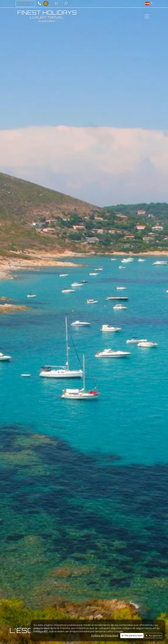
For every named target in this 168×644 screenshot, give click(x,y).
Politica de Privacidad (105, 635)
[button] (149, 4)
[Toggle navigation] (147, 16)
